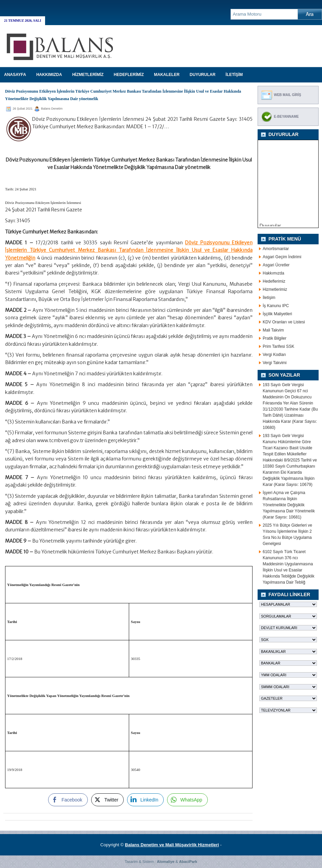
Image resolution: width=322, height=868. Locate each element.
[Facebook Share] (68, 800)
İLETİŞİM (234, 75)
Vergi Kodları (274, 355)
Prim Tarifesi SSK (278, 346)
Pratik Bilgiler (275, 338)
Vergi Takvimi (275, 363)
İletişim (269, 298)
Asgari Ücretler (276, 265)
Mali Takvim (273, 330)
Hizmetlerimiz (275, 289)
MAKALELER (167, 75)
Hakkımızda (273, 273)
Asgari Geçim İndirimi (282, 257)
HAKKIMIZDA (49, 75)
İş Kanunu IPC (276, 306)
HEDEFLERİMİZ (129, 75)
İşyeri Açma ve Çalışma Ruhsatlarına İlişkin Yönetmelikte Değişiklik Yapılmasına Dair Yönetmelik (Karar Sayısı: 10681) (289, 505)
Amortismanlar (276, 249)
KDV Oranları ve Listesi (284, 322)
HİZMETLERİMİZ (88, 75)
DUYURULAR (203, 75)
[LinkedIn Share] (145, 800)
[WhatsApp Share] (187, 800)
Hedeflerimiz (274, 281)
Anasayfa (15, 75)
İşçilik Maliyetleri (277, 314)
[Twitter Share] (107, 800)
